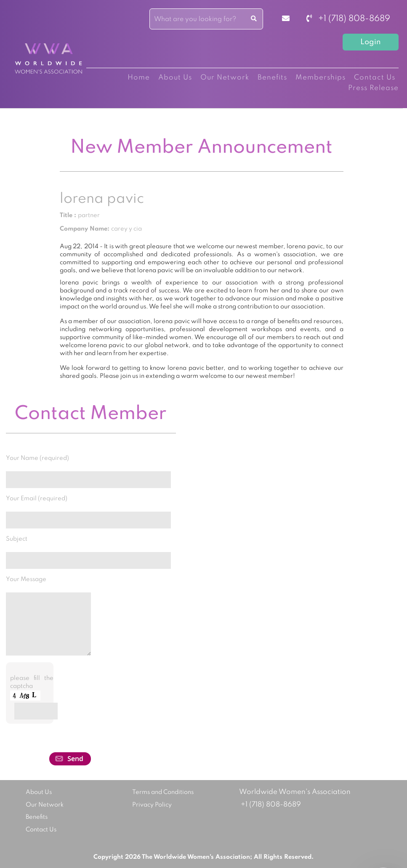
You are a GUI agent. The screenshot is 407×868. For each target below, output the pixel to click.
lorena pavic (102, 199)
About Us (175, 78)
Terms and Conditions (163, 792)
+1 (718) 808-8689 (348, 19)
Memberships (321, 78)
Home (139, 78)
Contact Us (375, 78)
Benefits (272, 78)
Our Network (225, 78)
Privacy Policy (152, 805)
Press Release (373, 88)
